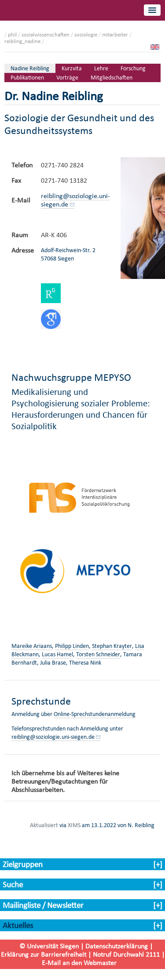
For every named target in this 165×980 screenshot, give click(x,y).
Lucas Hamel (57, 654)
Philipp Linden (72, 646)
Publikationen (27, 78)
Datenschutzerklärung (117, 946)
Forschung (133, 68)
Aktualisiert (44, 825)
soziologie (86, 34)
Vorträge (67, 78)
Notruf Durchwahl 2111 (126, 954)
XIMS (74, 825)
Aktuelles (18, 925)
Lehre (101, 68)
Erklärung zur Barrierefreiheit (44, 954)
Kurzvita (72, 68)
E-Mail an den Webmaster (79, 963)
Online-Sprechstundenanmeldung (95, 714)
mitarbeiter (115, 34)
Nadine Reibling (30, 68)
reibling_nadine (22, 41)
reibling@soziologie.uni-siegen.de (75, 200)
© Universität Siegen (49, 946)
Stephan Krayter (112, 646)
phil (12, 34)
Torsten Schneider (98, 654)
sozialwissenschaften (46, 34)
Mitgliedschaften (112, 78)
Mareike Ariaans (32, 646)
